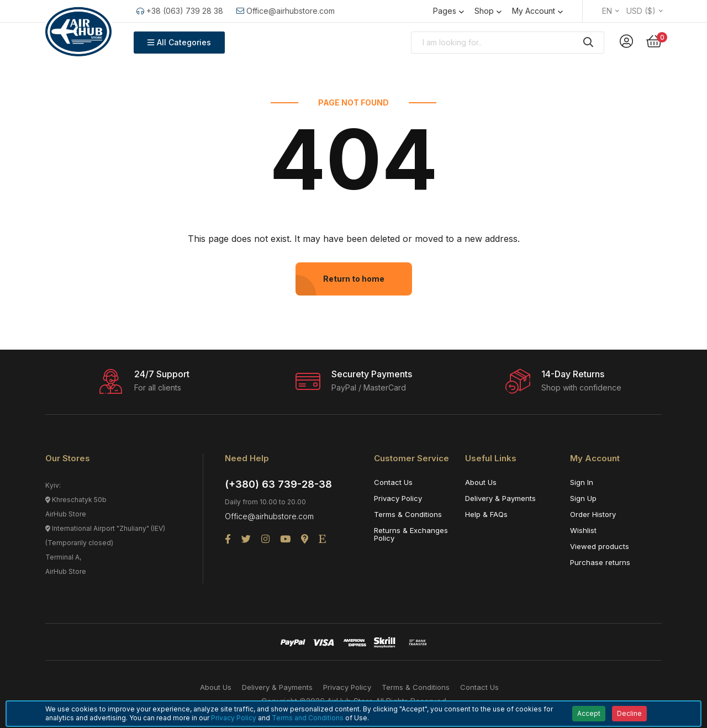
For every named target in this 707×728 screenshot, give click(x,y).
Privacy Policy (398, 498)
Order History (593, 514)
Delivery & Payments (500, 498)
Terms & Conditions (408, 514)
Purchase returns (600, 562)
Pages (445, 11)
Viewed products (600, 546)
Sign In (582, 482)
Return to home (354, 279)
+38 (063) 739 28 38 (180, 11)
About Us (481, 482)
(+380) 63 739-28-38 (278, 484)
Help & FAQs (486, 514)
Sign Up (583, 498)
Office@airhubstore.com (286, 11)
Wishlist (583, 530)
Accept (589, 713)
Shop (484, 11)
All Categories (179, 42)
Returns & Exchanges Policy (411, 534)
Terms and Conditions (308, 718)
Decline (629, 713)
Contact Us (393, 482)
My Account (534, 11)
